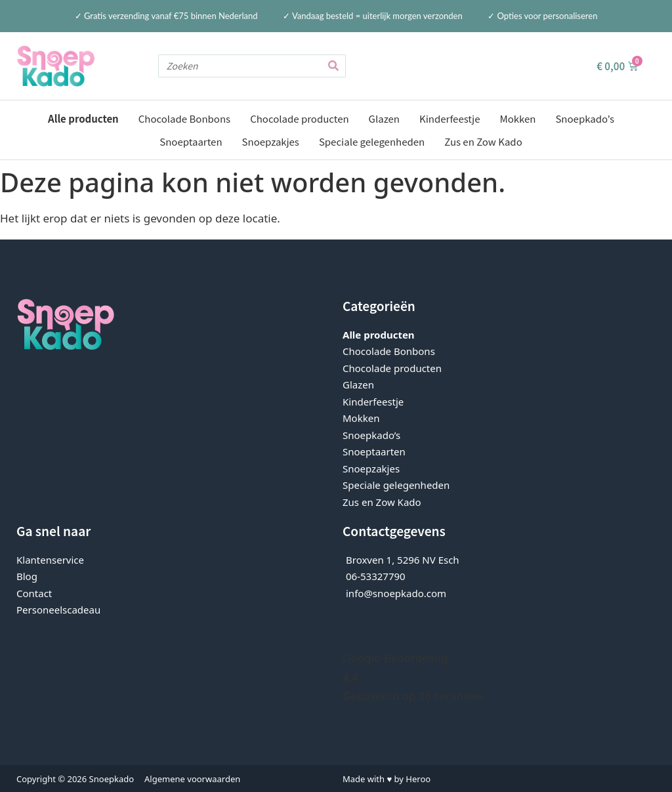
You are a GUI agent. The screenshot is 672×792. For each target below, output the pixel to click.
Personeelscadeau (58, 609)
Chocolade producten (299, 118)
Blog (27, 575)
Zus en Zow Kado (483, 141)
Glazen (384, 118)
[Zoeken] (334, 66)
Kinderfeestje (450, 118)
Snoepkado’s (585, 118)
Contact (34, 593)
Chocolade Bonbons (184, 118)
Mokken (517, 118)
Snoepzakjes (271, 141)
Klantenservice (50, 559)
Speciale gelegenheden (372, 141)
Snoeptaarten (191, 141)
